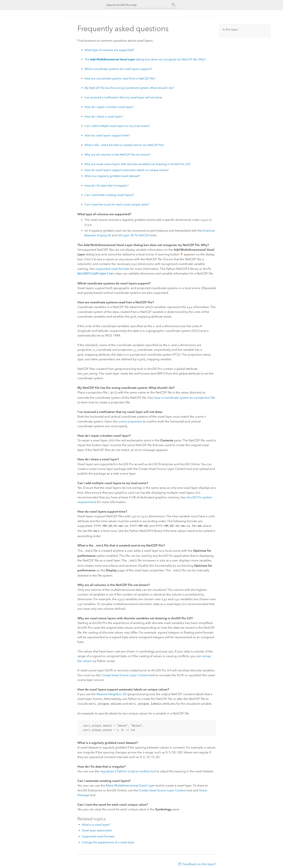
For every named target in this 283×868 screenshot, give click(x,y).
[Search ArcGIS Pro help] (138, 5)
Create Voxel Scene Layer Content (125, 672)
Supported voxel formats (98, 833)
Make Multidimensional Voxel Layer (130, 782)
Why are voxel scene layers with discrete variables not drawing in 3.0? (138, 164)
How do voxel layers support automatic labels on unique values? (127, 170)
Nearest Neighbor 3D (112, 691)
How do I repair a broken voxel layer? (109, 107)
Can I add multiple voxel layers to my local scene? (117, 126)
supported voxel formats (112, 269)
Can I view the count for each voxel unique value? (117, 204)
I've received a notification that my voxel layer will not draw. (123, 97)
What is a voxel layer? (96, 821)
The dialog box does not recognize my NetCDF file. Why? (145, 59)
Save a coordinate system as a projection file (184, 397)
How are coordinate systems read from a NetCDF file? (120, 78)
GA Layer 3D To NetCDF (133, 235)
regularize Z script (118, 768)
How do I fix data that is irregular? (107, 186)
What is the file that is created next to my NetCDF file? (124, 145)
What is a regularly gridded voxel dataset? (112, 176)
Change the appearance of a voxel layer (108, 839)
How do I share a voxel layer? (104, 117)
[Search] (174, 5)
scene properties (130, 421)
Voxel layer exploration (97, 827)
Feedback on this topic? (199, 861)
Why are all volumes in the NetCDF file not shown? (118, 155)
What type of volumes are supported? (109, 50)
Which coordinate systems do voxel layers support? (118, 69)
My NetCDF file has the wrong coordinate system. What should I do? (129, 88)
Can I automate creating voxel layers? (109, 195)
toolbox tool (148, 768)
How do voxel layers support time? (107, 135)
